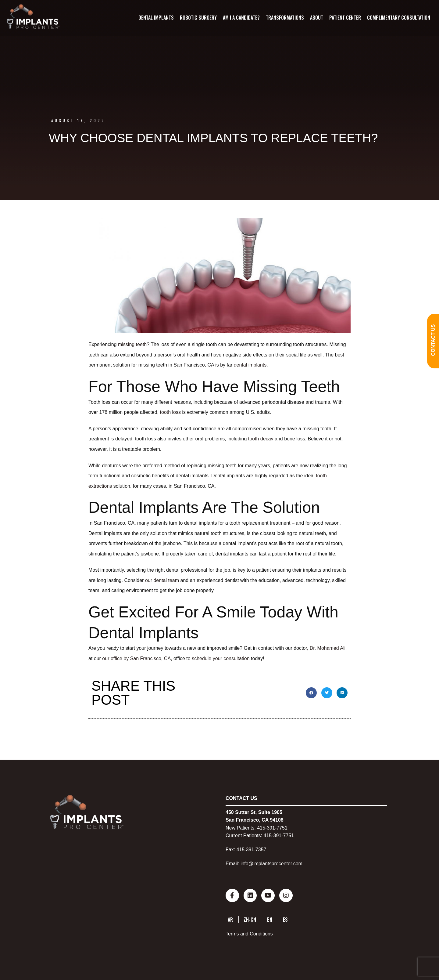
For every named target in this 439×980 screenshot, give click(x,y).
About (316, 17)
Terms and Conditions (249, 933)
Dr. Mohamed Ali (328, 648)
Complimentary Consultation (398, 17)
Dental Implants (156, 17)
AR (230, 918)
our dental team (162, 580)
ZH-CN (250, 918)
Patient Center (345, 17)
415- (262, 828)
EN (270, 918)
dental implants (250, 365)
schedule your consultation (221, 658)
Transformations (285, 17)
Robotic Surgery (198, 17)
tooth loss (170, 412)
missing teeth (132, 344)
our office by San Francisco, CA (136, 658)
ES (285, 918)
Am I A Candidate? (241, 17)
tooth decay (261, 439)
